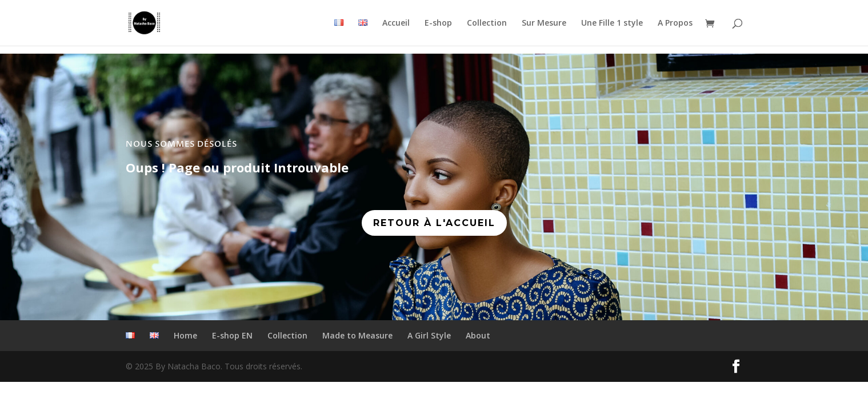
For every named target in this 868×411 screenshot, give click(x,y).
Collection (487, 23)
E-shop (438, 23)
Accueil (396, 23)
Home (185, 335)
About (478, 335)
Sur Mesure (544, 23)
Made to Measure (357, 335)
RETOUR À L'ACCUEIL (434, 223)
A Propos (675, 23)
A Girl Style (429, 335)
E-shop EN (232, 335)
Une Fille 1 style (612, 23)
